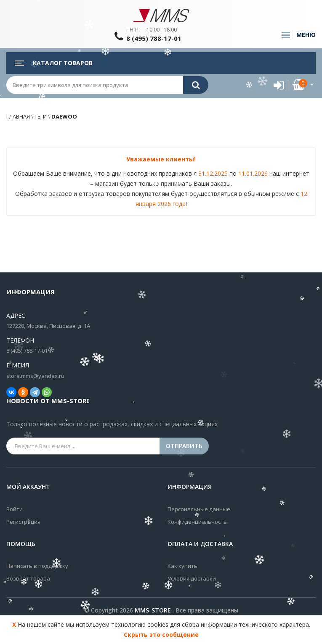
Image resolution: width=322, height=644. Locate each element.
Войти (15, 509)
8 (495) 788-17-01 (154, 38)
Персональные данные (199, 509)
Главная (18, 116)
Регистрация (23, 522)
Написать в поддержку (37, 566)
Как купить (182, 566)
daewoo (64, 116)
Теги (41, 116)
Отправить (184, 446)
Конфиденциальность (197, 522)
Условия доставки (192, 578)
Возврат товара (28, 578)
